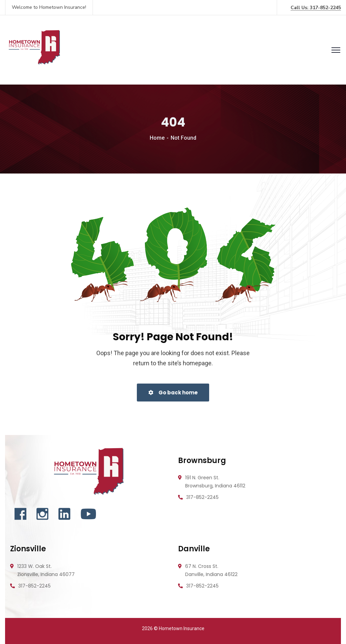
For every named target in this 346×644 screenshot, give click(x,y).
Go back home (173, 393)
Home (157, 138)
